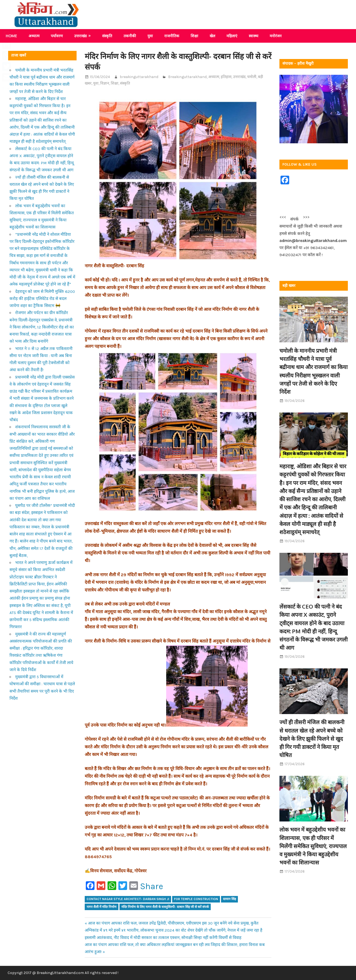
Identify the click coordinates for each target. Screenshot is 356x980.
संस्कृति (107, 36)
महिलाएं (232, 36)
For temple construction (196, 899)
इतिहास (226, 77)
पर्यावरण (57, 36)
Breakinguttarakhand (187, 77)
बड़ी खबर (289, 286)
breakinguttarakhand (139, 77)
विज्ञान (105, 83)
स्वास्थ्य (253, 36)
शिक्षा (194, 36)
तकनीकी (130, 36)
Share (152, 886)
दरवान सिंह (229, 899)
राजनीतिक (172, 36)
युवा (150, 36)
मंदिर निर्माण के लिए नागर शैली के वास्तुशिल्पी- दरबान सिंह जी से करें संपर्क (165, 907)
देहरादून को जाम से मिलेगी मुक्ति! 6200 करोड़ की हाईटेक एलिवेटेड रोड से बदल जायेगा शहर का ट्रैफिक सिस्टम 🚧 (42, 299)
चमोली (252, 77)
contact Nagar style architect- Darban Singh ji (128, 899)
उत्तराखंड (80, 36)
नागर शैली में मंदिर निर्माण (102, 907)
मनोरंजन (276, 36)
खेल (212, 36)
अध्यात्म (34, 36)
